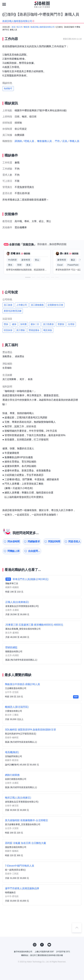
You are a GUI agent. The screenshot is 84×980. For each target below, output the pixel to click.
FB (42, 945)
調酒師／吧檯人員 (24, 141)
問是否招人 (74, 542)
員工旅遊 (8, 305)
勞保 (6, 324)
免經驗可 (8, 88)
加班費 (23, 324)
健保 (14, 324)
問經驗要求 (34, 542)
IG (35, 945)
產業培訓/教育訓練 (13, 311)
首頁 (13, 27)
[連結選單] (4, 4)
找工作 (19, 27)
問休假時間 (14, 542)
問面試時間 (54, 542)
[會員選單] (80, 4)
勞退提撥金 (34, 330)
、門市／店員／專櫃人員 (66, 141)
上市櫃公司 (22, 305)
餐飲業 (26, 27)
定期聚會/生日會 (55, 305)
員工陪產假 (48, 324)
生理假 (71, 324)
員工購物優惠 (37, 305)
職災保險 (48, 330)
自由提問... (34, 551)
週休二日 (35, 324)
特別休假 (8, 330)
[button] (28, 277)
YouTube (49, 945)
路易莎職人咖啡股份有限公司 (43, 27)
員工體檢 (21, 330)
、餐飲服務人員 (43, 141)
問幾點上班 (14, 551)
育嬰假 (61, 324)
